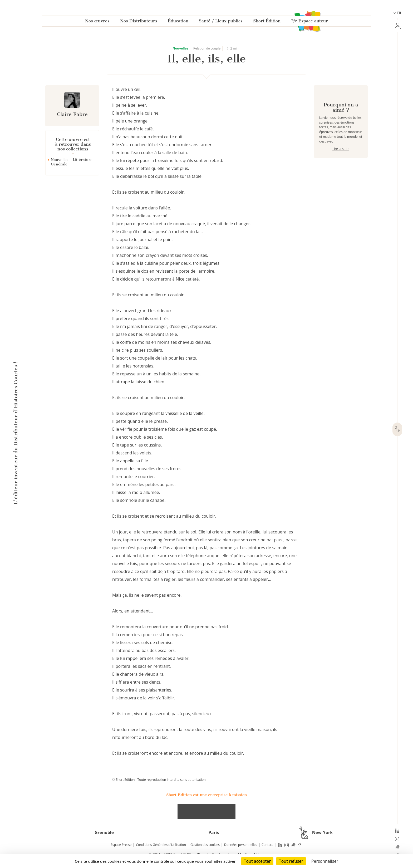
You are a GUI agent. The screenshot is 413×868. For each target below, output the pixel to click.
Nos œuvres (97, 22)
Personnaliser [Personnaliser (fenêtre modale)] (325, 861)
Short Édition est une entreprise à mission (206, 795)
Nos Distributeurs (139, 22)
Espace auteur (309, 22)
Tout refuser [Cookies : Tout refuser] (291, 861)
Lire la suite (341, 167)
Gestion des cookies (205, 845)
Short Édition (267, 22)
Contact (267, 845)
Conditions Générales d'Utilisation (161, 845)
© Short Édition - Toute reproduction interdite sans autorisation (159, 780)
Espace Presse (121, 845)
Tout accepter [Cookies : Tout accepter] (257, 861)
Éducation (178, 22)
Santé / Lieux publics (221, 22)
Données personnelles (241, 845)
